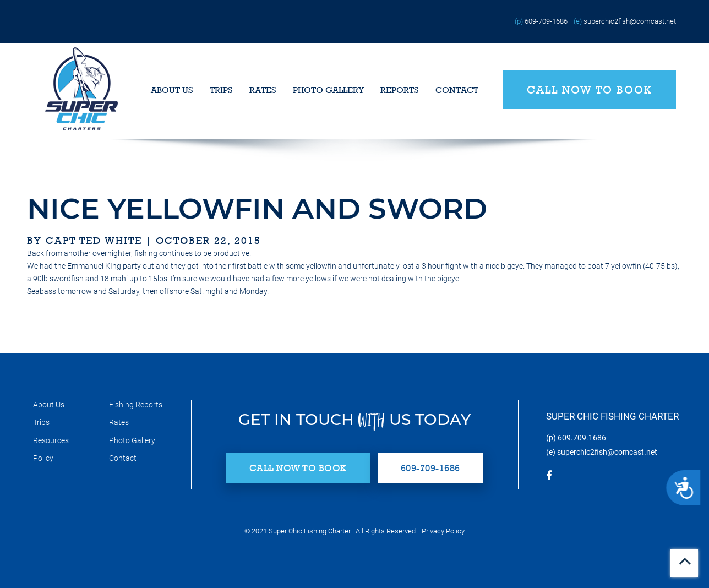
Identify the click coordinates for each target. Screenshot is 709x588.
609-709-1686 (546, 21)
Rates (263, 90)
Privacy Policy (443, 531)
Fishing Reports (136, 405)
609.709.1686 (582, 438)
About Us (172, 90)
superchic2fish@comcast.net (630, 21)
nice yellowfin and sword (257, 208)
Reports (400, 90)
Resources (51, 440)
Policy (43, 458)
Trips (221, 90)
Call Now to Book (590, 90)
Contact (457, 90)
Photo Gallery (328, 90)
